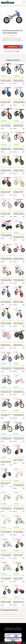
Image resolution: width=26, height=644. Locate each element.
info (11, 83)
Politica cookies (17, 630)
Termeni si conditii (10, 628)
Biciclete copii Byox (7, 619)
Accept (19, 643)
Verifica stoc (15, 47)
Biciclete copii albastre (8, 615)
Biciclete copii (18, 619)
